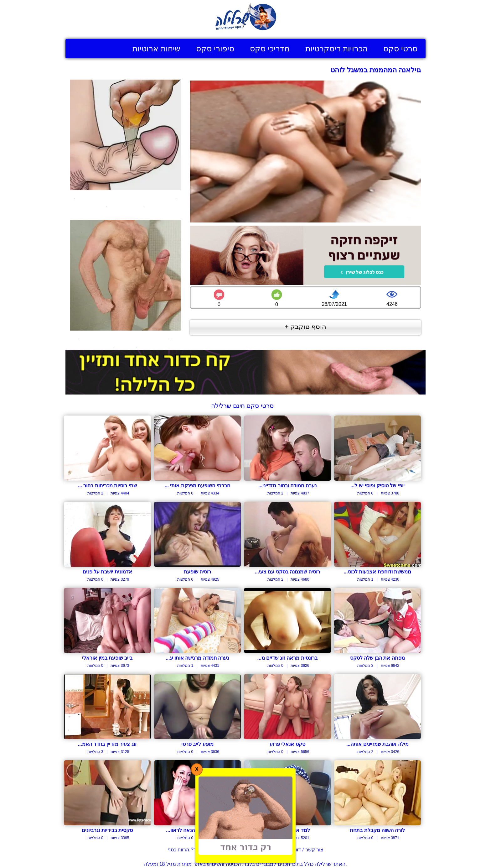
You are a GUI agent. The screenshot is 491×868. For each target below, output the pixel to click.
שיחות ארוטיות (156, 49)
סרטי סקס (400, 49)
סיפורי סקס (215, 49)
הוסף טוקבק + (305, 327)
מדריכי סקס (270, 49)
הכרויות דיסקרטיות (336, 49)
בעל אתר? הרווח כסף (190, 850)
